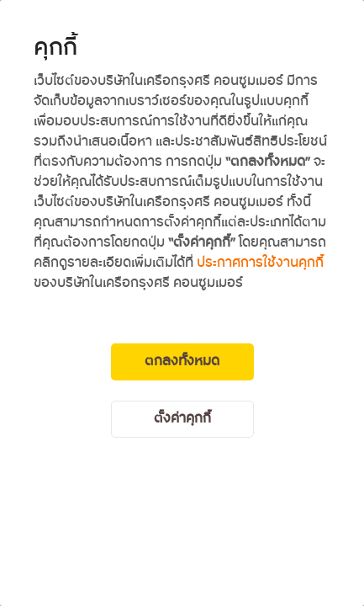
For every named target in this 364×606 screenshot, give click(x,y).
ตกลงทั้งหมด (182, 361)
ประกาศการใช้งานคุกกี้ (260, 263)
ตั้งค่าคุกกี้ (182, 419)
